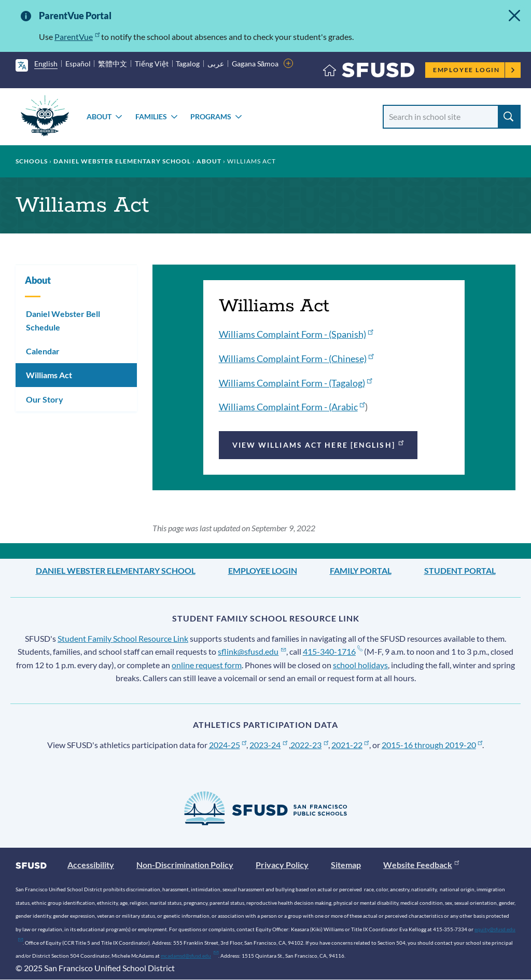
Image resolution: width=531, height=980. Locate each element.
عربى (216, 64)
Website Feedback (421, 865)
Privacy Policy (282, 865)
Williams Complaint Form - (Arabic (292, 407)
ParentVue (77, 37)
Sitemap (346, 865)
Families (151, 116)
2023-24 (268, 745)
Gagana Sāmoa (255, 64)
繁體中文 (113, 64)
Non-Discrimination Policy (185, 865)
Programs (211, 116)
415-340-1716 (333, 651)
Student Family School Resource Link (123, 638)
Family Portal (361, 570)
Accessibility (91, 865)
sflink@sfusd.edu (252, 651)
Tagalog (188, 64)
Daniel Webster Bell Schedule (63, 320)
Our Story (45, 399)
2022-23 (309, 745)
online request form (207, 665)
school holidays (360, 665)
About (99, 116)
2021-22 (350, 745)
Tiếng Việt (152, 64)
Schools (32, 161)
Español (78, 64)
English (46, 64)
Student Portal (460, 570)
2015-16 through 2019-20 (432, 745)
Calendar (43, 351)
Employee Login (474, 70)
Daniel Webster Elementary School (122, 161)
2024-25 (228, 745)
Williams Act (49, 375)
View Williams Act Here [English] (319, 444)
